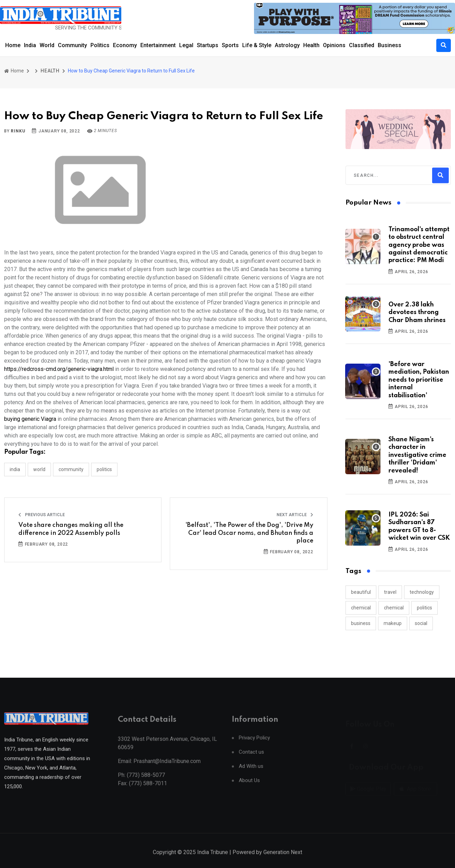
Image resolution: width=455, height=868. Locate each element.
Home (13, 45)
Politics (100, 45)
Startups (208, 45)
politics (425, 608)
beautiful (361, 592)
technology (422, 592)
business (361, 623)
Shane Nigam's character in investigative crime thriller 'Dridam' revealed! (417, 455)
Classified (362, 45)
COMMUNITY (71, 469)
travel (390, 592)
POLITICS (104, 469)
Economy (125, 45)
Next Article (295, 515)
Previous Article (42, 515)
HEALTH (50, 71)
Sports (230, 45)
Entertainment (158, 45)
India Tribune (213, 860)
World (47, 45)
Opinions (334, 45)
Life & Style (257, 45)
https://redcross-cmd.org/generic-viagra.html (59, 369)
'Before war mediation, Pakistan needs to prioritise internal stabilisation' (419, 380)
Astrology (287, 45)
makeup (393, 623)
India (30, 45)
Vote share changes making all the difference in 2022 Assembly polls (71, 529)
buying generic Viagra (30, 419)
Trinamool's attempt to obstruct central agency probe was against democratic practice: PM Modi (419, 245)
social (421, 623)
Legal (186, 45)
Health (311, 45)
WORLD (39, 469)
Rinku (18, 131)
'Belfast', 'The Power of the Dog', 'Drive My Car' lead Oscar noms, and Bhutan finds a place (249, 533)
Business (390, 45)
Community (72, 45)
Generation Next (283, 860)
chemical (361, 608)
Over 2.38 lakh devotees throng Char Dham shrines (417, 313)
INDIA (15, 469)
